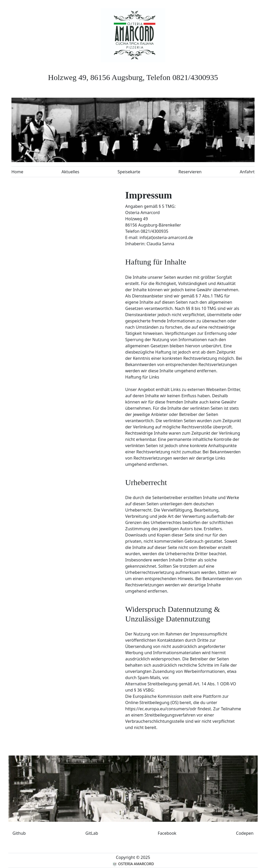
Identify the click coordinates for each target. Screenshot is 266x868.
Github (19, 833)
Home (17, 172)
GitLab (92, 833)
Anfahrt (247, 172)
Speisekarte (129, 172)
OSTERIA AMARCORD (133, 864)
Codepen (245, 833)
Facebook (167, 833)
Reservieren (190, 172)
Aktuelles (70, 172)
